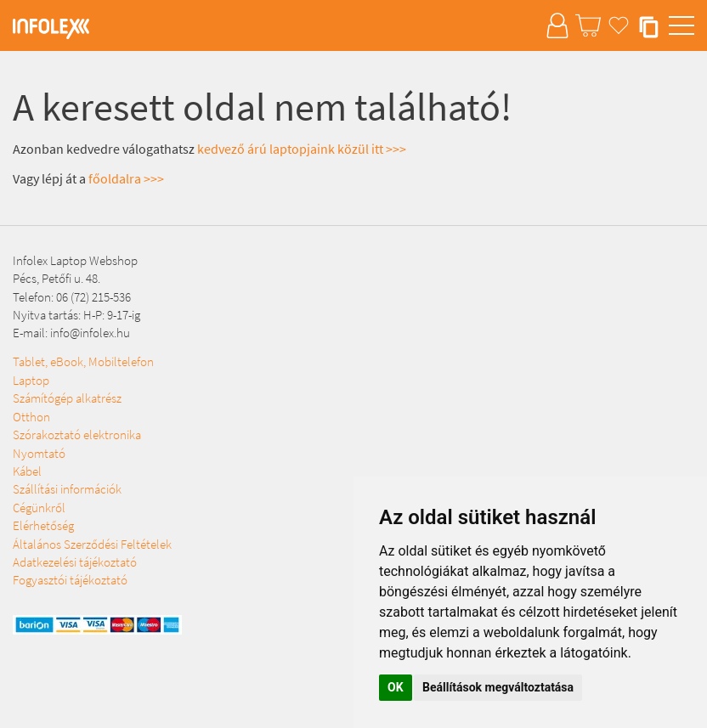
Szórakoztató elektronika (77, 435)
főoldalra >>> (126, 178)
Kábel (27, 471)
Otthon (31, 417)
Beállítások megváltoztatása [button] (498, 687)
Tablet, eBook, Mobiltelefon (83, 361)
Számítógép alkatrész (67, 398)
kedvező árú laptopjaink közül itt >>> (302, 149)
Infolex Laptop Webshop (75, 260)
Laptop (31, 380)
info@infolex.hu (90, 333)
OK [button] (396, 687)
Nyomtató (39, 453)
